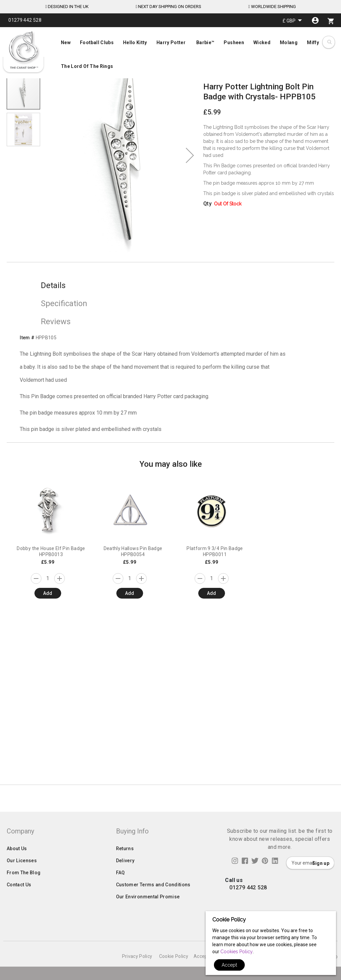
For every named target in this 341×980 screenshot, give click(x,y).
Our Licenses (22, 887)
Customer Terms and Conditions (153, 911)
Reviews (56, 322)
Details (53, 285)
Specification (64, 303)
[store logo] (23, 50)
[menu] (170, 53)
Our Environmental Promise (148, 923)
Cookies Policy (237, 952)
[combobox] (329, 42)
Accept (229, 965)
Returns (125, 875)
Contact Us (19, 911)
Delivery (125, 887)
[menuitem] (170, 54)
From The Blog (24, 899)
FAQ (121, 899)
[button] (292, 21)
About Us (17, 875)
